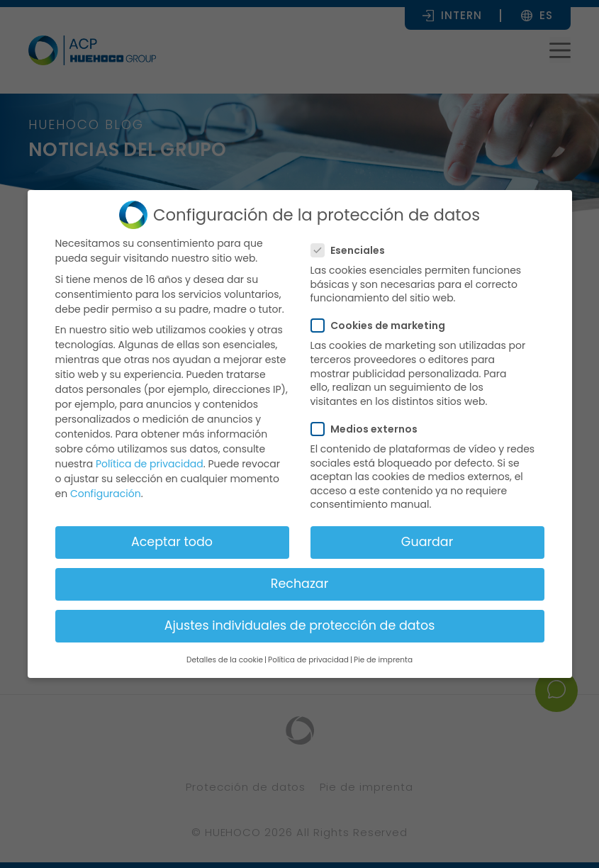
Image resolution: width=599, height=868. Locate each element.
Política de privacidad (150, 464)
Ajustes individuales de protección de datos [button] (300, 625)
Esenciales (352, 250)
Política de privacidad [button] (308, 660)
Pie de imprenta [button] (383, 660)
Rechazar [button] (299, 584)
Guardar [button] (427, 542)
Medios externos (369, 429)
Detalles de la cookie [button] (225, 660)
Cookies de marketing (382, 325)
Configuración (106, 494)
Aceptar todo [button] (172, 542)
